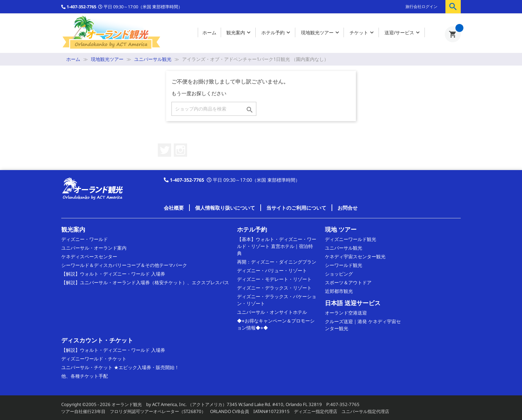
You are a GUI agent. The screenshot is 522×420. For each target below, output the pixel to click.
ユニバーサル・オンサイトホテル (272, 312)
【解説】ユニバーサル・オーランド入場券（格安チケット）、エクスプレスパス (145, 282)
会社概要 (174, 208)
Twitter (164, 150)
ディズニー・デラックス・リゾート (274, 288)
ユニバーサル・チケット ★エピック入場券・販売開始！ (120, 367)
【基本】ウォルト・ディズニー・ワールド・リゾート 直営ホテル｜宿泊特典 (277, 246)
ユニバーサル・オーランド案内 (94, 248)
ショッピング (339, 274)
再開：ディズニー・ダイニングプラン (277, 262)
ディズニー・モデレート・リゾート (274, 279)
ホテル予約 (276, 33)
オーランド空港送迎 (346, 313)
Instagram (180, 150)
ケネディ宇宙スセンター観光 (355, 256)
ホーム (209, 32)
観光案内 (239, 33)
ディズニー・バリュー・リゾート (272, 270)
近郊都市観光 (339, 291)
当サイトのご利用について (296, 208)
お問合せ (348, 208)
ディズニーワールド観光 (351, 239)
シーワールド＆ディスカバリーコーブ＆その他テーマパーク (124, 265)
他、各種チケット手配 (85, 376)
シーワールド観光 (344, 265)
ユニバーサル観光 (344, 248)
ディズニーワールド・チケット (94, 359)
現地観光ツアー (321, 33)
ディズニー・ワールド (85, 239)
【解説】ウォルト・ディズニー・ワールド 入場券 (113, 274)
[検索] (214, 109)
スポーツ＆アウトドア (348, 282)
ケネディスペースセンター (89, 256)
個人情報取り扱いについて (225, 208)
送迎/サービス (403, 33)
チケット (362, 33)
